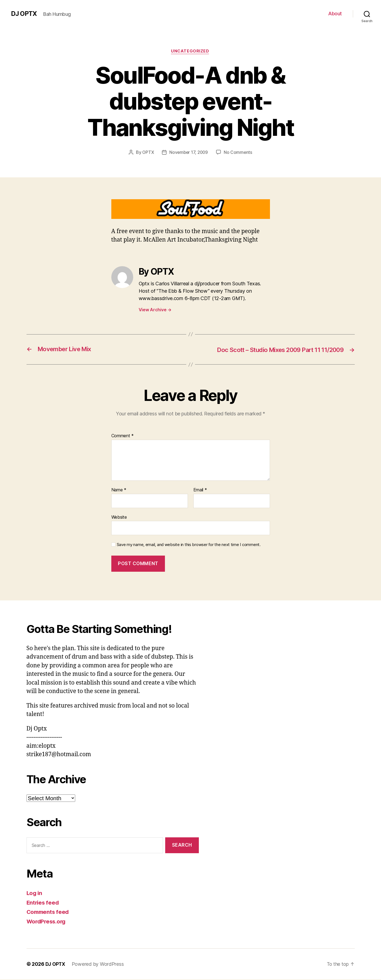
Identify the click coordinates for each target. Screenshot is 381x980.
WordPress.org (47, 922)
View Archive (155, 310)
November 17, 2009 (189, 153)
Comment (123, 436)
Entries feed (43, 903)
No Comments (239, 153)
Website (119, 517)
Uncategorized (190, 52)
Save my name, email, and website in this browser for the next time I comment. (189, 545)
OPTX (147, 153)
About (335, 14)
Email (200, 490)
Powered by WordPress (99, 965)
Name (119, 490)
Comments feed (49, 912)
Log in (35, 894)
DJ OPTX (24, 14)
